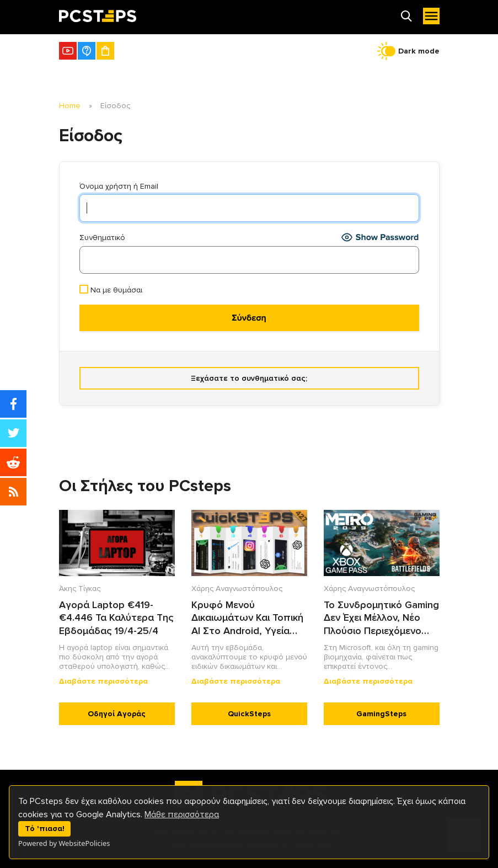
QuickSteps (249, 714)
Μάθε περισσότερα (182, 814)
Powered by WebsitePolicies (64, 843)
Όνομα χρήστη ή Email (119, 186)
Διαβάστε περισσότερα (103, 681)
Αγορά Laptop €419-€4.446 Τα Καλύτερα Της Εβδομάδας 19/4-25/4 (116, 618)
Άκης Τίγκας (80, 589)
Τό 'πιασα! (45, 829)
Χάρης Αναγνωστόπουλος (237, 589)
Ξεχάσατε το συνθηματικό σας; (249, 378)
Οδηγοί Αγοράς (117, 714)
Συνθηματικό (102, 238)
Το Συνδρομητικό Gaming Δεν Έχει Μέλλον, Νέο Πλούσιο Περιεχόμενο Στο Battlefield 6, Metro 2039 (381, 618)
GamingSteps (381, 714)
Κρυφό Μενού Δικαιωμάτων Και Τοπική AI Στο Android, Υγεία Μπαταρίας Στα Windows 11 (247, 618)
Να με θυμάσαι (111, 290)
